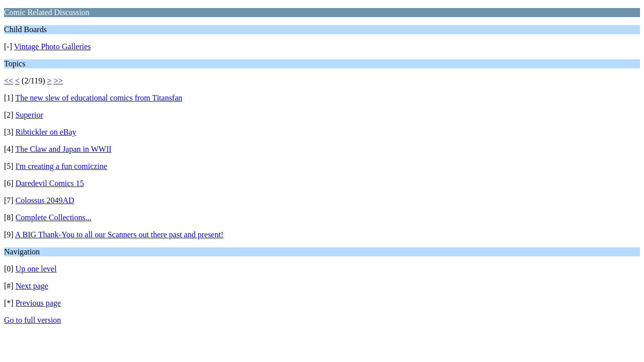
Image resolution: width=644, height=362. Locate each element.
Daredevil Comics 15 (50, 183)
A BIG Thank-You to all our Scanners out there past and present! (119, 235)
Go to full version (32, 320)
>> (58, 81)
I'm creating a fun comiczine (61, 166)
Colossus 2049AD (45, 200)
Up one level (36, 269)
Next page (32, 286)
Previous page (38, 303)
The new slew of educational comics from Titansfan (99, 98)
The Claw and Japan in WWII (63, 149)
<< (9, 81)
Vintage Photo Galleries (53, 47)
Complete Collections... (54, 217)
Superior (29, 115)
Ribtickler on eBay (46, 132)
